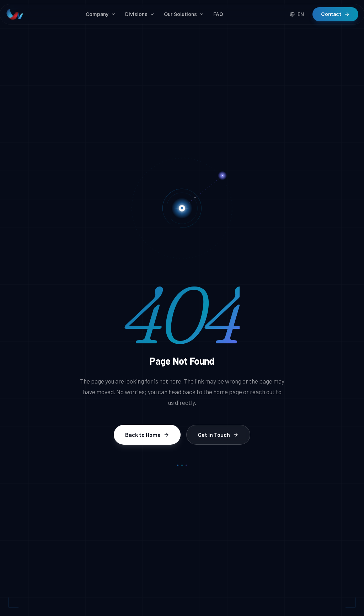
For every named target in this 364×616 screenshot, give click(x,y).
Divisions (140, 14)
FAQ (218, 14)
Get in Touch (218, 435)
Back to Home (147, 435)
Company (101, 14)
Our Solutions (184, 14)
